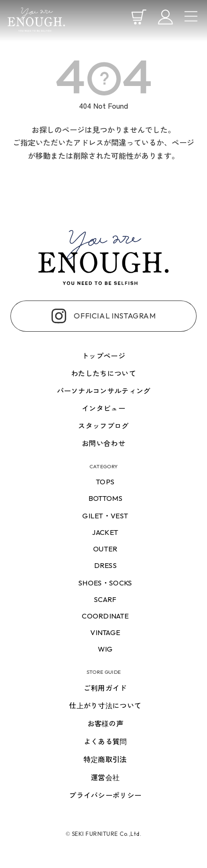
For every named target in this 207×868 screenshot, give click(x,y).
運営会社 (105, 778)
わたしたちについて (103, 374)
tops (105, 482)
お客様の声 (106, 724)
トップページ (103, 356)
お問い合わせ (103, 443)
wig (105, 649)
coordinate (105, 616)
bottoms (105, 498)
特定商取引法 (105, 760)
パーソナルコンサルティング (104, 391)
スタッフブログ (103, 426)
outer (105, 549)
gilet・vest (105, 516)
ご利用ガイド (105, 688)
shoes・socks (105, 583)
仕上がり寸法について (105, 706)
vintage (105, 632)
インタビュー (103, 408)
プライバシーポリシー (105, 795)
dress (106, 565)
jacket (105, 532)
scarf (105, 599)
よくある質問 (105, 742)
